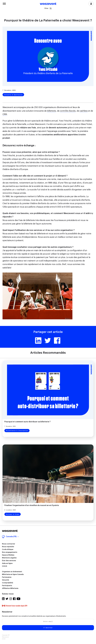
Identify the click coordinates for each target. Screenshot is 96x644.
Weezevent (48, 4)
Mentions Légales (9, 558)
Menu (4, 3)
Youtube (18, 599)
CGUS (5, 566)
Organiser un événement (12, 572)
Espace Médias (8, 555)
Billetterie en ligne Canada (13, 574)
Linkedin (38, 341)
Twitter (48, 341)
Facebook (57, 341)
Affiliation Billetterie (10, 588)
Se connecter (91, 4)
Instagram (11, 599)
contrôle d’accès (68, 111)
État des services (9, 561)
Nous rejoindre (8, 547)
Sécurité (5, 580)
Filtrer (48, 8)
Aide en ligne (7, 563)
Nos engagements (10, 552)
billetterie (51, 111)
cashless (84, 111)
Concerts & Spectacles (13, 95)
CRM (5, 114)
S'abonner (48, 628)
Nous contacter (9, 544)
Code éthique (8, 549)
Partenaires (7, 577)
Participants (7, 585)
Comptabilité (8, 583)
